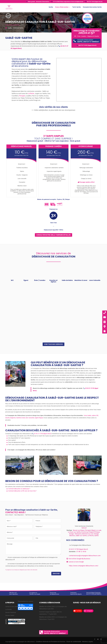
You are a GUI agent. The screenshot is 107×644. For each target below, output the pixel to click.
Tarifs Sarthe (77, 7)
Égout (26, 280)
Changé (96, 534)
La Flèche (31, 93)
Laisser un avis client (12, 607)
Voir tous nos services (53, 344)
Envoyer (56, 574)
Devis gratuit (38, 2)
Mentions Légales (88, 642)
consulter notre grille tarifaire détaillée (53, 235)
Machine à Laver (81, 280)
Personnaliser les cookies (25, 601)
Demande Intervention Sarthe (92, 7)
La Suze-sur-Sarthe (74, 532)
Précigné (22, 96)
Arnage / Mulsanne (75, 534)
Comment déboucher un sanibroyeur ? (19, 489)
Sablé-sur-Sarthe (81, 536)
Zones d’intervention (62, 7)
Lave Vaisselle (95, 280)
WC (12, 280)
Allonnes (72, 536)
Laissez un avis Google (75, 562)
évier (85, 415)
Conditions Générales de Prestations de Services (51, 642)
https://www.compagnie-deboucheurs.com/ (84, 566)
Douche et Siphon (53, 281)
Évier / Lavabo (40, 280)
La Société (8, 609)
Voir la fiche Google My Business (78, 559)
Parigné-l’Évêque (94, 532)
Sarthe (51, 7)
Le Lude (99, 530)
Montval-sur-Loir (88, 534)
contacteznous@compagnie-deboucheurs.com (85, 556)
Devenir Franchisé (11, 612)
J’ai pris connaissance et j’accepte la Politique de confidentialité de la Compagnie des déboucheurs (31, 559)
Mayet (93, 530)
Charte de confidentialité (74, 642)
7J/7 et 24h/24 (67, 2)
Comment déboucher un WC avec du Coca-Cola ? (22, 491)
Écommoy (85, 532)
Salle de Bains (67, 280)
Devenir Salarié (10, 615)
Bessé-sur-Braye (79, 530)
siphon (94, 415)
